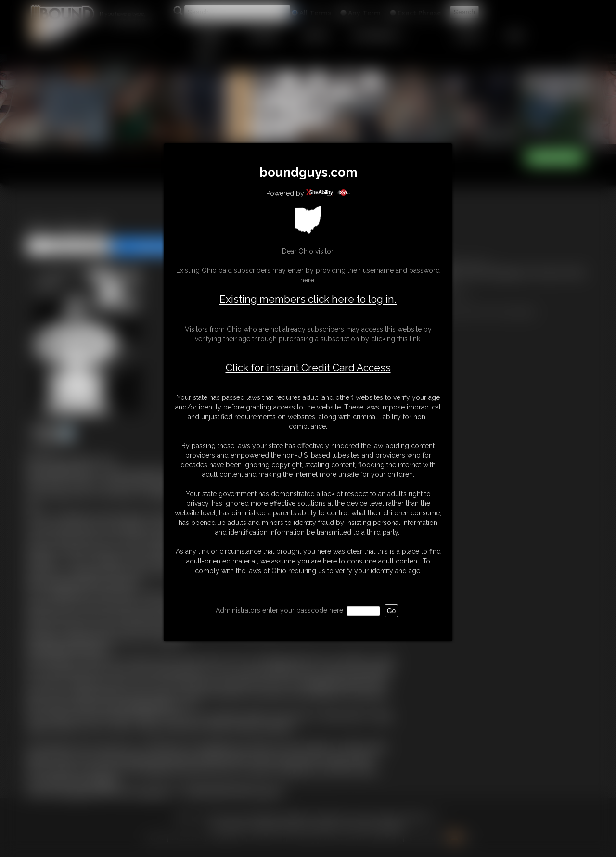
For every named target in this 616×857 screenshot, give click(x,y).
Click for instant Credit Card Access (308, 368)
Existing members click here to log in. (308, 299)
